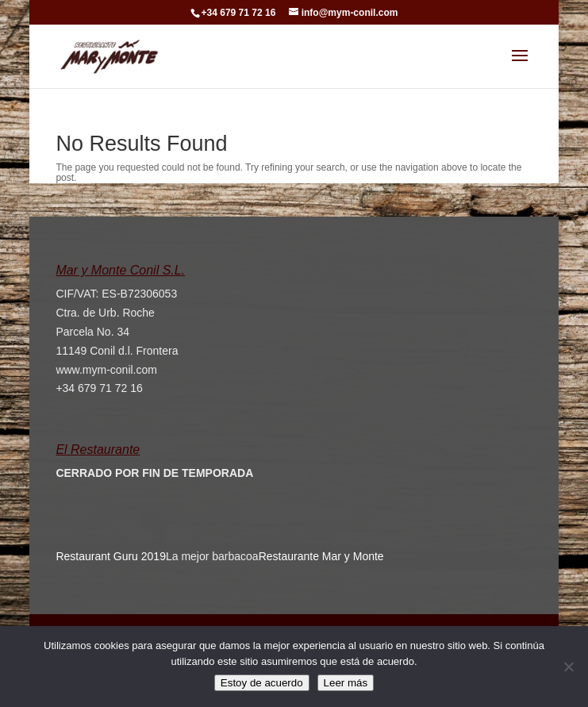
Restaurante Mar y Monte (321, 556)
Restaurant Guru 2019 (111, 556)
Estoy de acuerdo (262, 683)
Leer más (346, 683)
